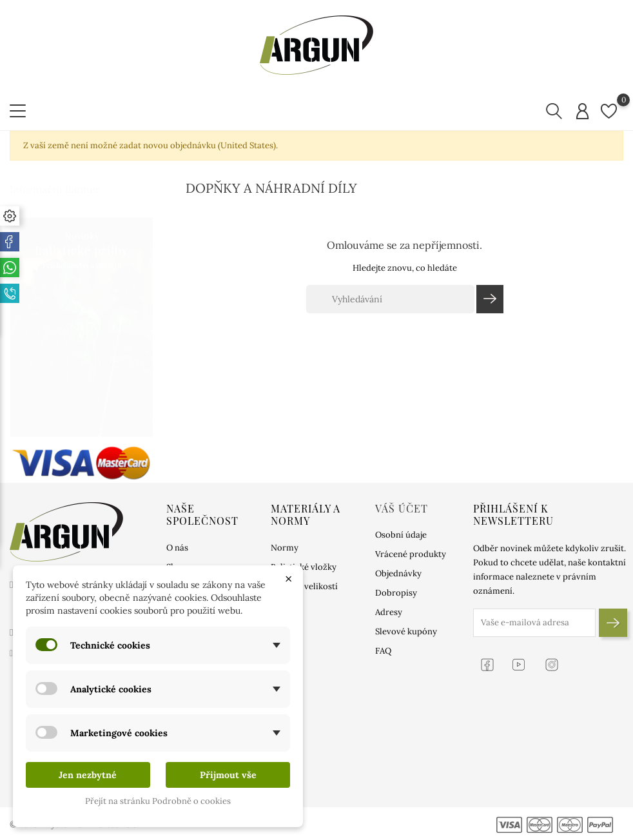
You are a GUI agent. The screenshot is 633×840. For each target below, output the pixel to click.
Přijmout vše (228, 775)
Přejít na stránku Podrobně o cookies (158, 801)
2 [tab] (145, 325)
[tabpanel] (82, 315)
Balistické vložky (304, 567)
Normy (285, 548)
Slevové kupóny (406, 631)
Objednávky (398, 573)
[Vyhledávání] (390, 299)
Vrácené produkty (411, 554)
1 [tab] (145, 300)
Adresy (389, 612)
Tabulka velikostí (304, 586)
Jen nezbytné (88, 775)
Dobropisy (396, 593)
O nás (177, 548)
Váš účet (402, 508)
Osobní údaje (401, 535)
